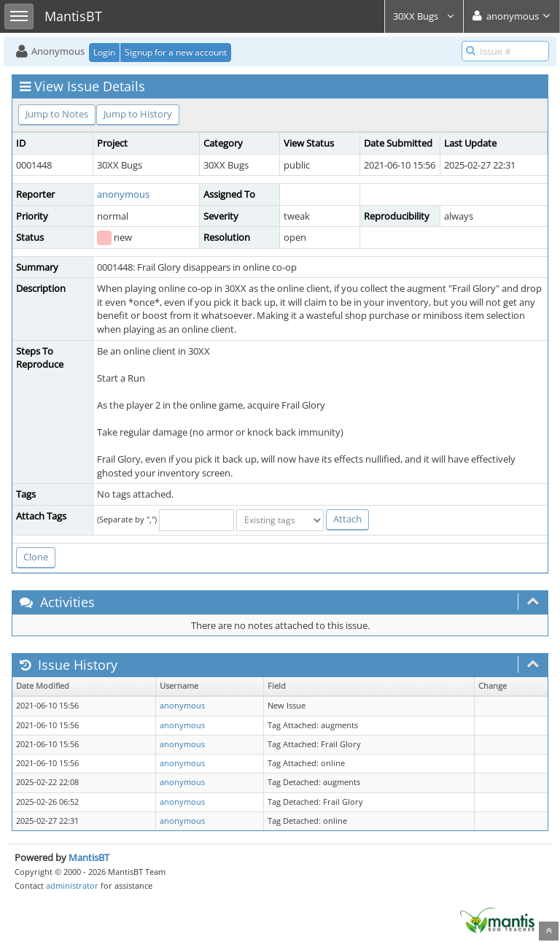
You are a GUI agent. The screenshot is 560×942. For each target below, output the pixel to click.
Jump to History (138, 114)
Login (104, 52)
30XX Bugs (424, 16)
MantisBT (89, 857)
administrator (72, 885)
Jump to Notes (57, 114)
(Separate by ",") (127, 519)
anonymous (123, 194)
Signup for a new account (176, 52)
